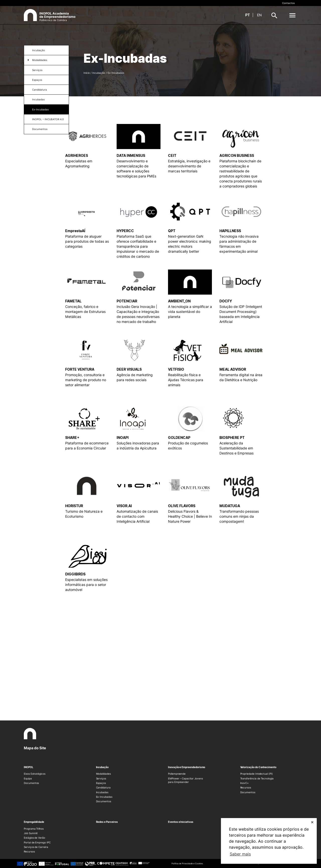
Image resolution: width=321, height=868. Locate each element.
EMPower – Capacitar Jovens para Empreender (185, 780)
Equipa (28, 778)
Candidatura (39, 90)
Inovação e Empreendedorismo (187, 767)
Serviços (37, 70)
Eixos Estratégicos (35, 774)
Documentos (40, 129)
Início (87, 73)
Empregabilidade (34, 822)
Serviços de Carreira (36, 847)
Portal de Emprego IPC (37, 842)
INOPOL (29, 767)
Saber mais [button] (240, 854)
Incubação (38, 50)
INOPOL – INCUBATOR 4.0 (48, 119)
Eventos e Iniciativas (181, 822)
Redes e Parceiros (107, 822)
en (259, 15)
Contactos (288, 3)
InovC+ (245, 783)
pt (248, 15)
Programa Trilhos (34, 829)
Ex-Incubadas (40, 109)
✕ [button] (312, 822)
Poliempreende (177, 774)
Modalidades (40, 60)
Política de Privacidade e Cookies (187, 863)
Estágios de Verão (34, 838)
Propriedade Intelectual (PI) (257, 774)
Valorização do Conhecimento (258, 767)
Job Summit (31, 833)
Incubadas (38, 99)
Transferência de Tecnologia (257, 778)
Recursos (246, 787)
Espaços (37, 80)
